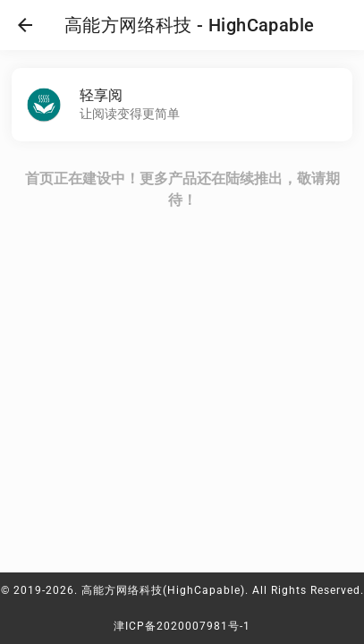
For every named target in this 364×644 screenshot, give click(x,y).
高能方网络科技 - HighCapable (189, 25)
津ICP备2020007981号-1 (182, 626)
